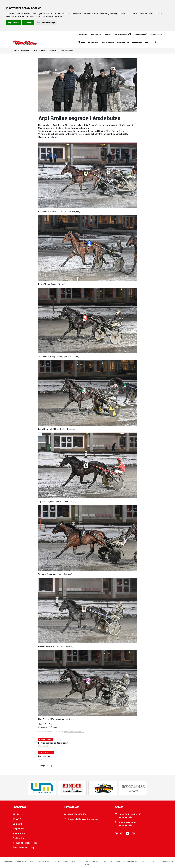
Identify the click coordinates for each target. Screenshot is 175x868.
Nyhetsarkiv (26, 51)
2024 (37, 51)
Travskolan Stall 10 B (123, 34)
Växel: (75, 814)
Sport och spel (123, 43)
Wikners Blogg (141, 34)
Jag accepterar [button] (13, 23)
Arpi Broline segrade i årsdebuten (61, 51)
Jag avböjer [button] (28, 23)
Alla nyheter (45, 766)
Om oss (108, 34)
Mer (146, 43)
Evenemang (137, 43)
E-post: (81, 819)
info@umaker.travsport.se (74, 732)
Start (16, 51)
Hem (81, 42)
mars (45, 51)
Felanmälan (83, 34)
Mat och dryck (108, 43)
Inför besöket (93, 43)
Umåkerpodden (157, 34)
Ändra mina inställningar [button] (46, 23)
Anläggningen (96, 34)
